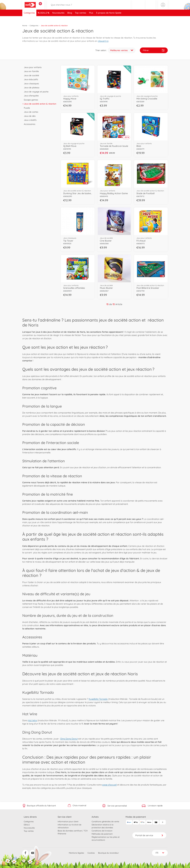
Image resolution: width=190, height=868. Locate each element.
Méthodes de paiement (102, 834)
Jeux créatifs (29, 120)
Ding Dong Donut (69, 739)
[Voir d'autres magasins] (40, 7)
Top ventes (81, 19)
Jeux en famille (31, 71)
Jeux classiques (31, 84)
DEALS (44, 19)
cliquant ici (103, 41)
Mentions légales (76, 853)
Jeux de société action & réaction (39, 104)
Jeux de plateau (31, 88)
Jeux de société (31, 75)
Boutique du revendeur (108, 853)
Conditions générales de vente (105, 821)
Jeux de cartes (30, 112)
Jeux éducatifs (30, 79)
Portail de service (149, 835)
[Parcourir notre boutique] (89, 8)
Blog (70, 19)
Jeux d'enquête (30, 96)
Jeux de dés (29, 116)
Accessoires (29, 124)
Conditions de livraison (102, 831)
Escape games (30, 100)
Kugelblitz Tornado (98, 699)
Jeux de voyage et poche (35, 92)
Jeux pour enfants (32, 67)
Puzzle (26, 108)
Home (25, 26)
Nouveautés (58, 19)
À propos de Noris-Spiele (109, 19)
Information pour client (68, 821)
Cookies (91, 853)
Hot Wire (32, 720)
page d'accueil (109, 785)
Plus (91, 19)
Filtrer (154, 50)
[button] (151, 8)
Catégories (29, 19)
